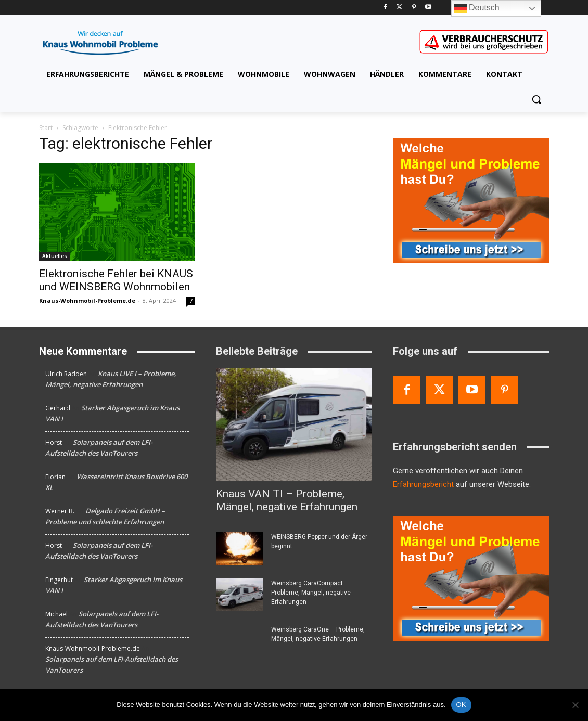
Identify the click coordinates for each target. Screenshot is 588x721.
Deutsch (477, 8)
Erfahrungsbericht (423, 484)
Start (46, 128)
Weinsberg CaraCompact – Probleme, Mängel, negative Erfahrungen (311, 593)
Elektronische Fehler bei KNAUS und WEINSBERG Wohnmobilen (116, 280)
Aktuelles (55, 256)
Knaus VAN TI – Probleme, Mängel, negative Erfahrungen (287, 500)
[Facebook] (385, 8)
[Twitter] (399, 8)
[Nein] (575, 705)
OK (461, 705)
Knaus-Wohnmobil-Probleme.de (87, 300)
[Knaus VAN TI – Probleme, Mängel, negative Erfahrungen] (294, 424)
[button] (536, 99)
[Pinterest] (414, 8)
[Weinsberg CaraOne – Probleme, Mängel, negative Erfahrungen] (239, 641)
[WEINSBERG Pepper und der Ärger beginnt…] (239, 549)
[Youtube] (429, 8)
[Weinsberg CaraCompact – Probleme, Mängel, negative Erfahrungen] (239, 595)
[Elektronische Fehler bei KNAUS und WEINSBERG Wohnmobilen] (117, 212)
